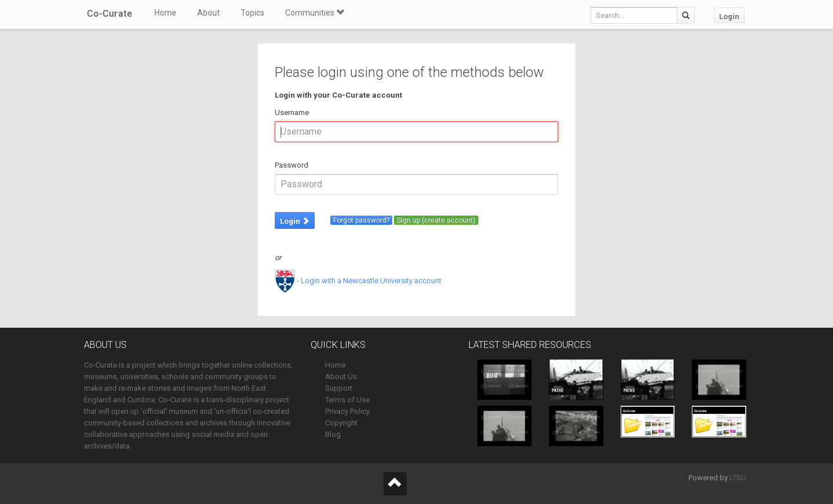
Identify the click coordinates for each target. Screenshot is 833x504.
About (209, 13)
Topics (253, 13)
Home (165, 13)
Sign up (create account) (436, 220)
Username (292, 112)
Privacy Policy (347, 411)
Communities (315, 13)
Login (729, 16)
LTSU (738, 478)
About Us (341, 377)
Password (292, 165)
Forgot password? (361, 220)
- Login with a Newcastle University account (358, 281)
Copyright (341, 423)
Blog (333, 434)
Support (339, 388)
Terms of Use (347, 400)
